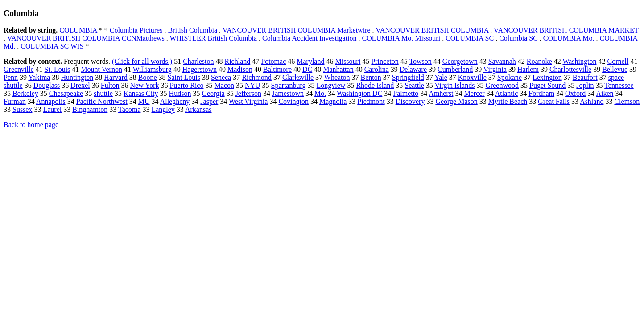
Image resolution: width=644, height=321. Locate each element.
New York (145, 85)
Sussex (22, 109)
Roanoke (539, 61)
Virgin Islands (455, 85)
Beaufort (585, 77)
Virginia (495, 69)
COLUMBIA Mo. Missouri (401, 38)
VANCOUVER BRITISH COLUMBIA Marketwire (297, 30)
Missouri (348, 61)
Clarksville (298, 77)
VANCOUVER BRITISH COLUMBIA (432, 30)
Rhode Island (375, 85)
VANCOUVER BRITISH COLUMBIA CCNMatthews (86, 38)
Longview (331, 85)
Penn (11, 77)
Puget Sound (547, 85)
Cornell (618, 61)
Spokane (510, 77)
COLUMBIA (78, 30)
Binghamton (90, 109)
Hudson (180, 93)
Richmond (257, 77)
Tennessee (619, 85)
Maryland (310, 61)
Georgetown (460, 61)
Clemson (627, 101)
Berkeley (25, 93)
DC (307, 69)
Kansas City (141, 93)
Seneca (221, 77)
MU (144, 101)
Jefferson (248, 93)
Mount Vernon (101, 69)
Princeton (385, 61)
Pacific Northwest (102, 101)
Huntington (77, 77)
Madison (240, 69)
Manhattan (338, 69)
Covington (293, 101)
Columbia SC (518, 38)
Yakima (39, 77)
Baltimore (277, 69)
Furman (15, 101)
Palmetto (406, 93)
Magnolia (333, 101)
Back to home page (31, 125)
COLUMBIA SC (470, 38)
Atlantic (507, 93)
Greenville (19, 69)
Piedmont (371, 101)
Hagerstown (200, 69)
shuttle (103, 93)
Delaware (413, 69)
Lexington (547, 77)
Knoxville (472, 77)
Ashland (592, 101)
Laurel (52, 109)
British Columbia (192, 30)
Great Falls (554, 101)
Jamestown (288, 93)
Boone (148, 77)
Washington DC (359, 93)
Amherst (441, 93)
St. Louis (58, 69)
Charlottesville (570, 69)
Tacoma (129, 109)
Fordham (541, 93)
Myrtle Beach (508, 101)
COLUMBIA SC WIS (52, 46)
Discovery (410, 101)
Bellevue (615, 69)
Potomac (273, 61)
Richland (237, 61)
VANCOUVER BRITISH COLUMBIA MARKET (566, 30)
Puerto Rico (186, 85)
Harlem (528, 69)
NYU (253, 85)
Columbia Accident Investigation (310, 38)
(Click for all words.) (142, 61)
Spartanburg (289, 85)
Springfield (408, 77)
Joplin (585, 85)
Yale (441, 77)
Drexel (80, 85)
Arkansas (198, 109)
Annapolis (51, 101)
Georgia (213, 93)
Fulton (110, 85)
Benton (371, 77)
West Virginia (248, 101)
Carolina (377, 69)
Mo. (320, 93)
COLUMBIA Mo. (569, 38)
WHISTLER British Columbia (214, 38)
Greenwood (502, 85)
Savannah (502, 61)
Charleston (198, 61)
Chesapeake (66, 93)
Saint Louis (184, 77)
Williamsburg (152, 69)
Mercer (474, 93)
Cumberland (455, 69)
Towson (420, 61)
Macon (224, 85)
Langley (163, 109)
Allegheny (175, 101)
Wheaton (337, 77)
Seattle (414, 85)
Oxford (575, 93)
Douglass (47, 85)
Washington (579, 61)
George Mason (456, 101)
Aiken (605, 93)
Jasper (209, 101)
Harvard (116, 77)
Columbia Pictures (136, 30)
